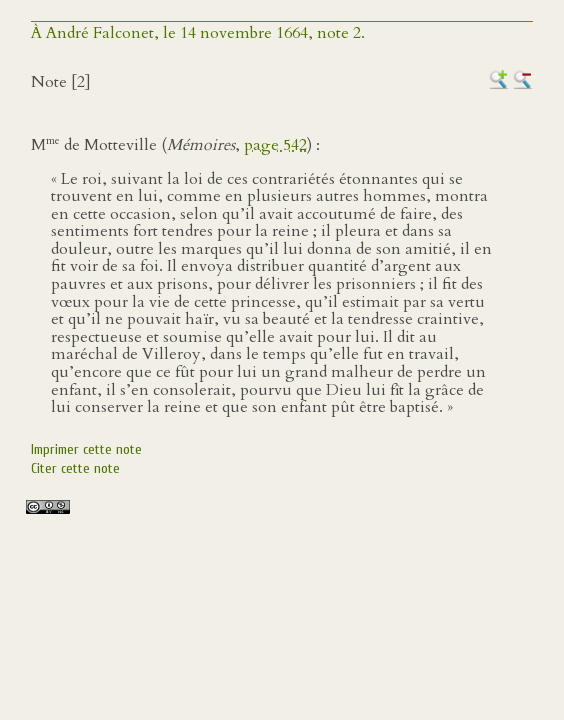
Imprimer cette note (86, 449)
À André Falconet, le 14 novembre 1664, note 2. (198, 33)
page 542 (275, 145)
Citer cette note (75, 468)
